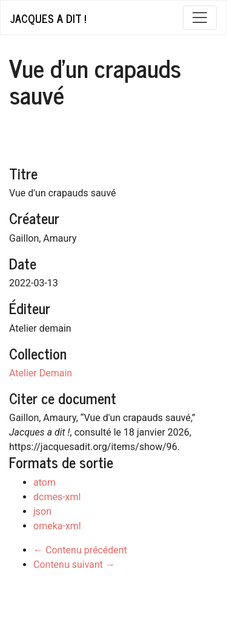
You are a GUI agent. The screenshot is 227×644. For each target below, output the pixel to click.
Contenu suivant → (74, 565)
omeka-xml (57, 526)
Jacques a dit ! (48, 18)
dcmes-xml (57, 497)
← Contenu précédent (80, 550)
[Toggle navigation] (200, 18)
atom (44, 482)
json (42, 511)
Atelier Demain (41, 373)
